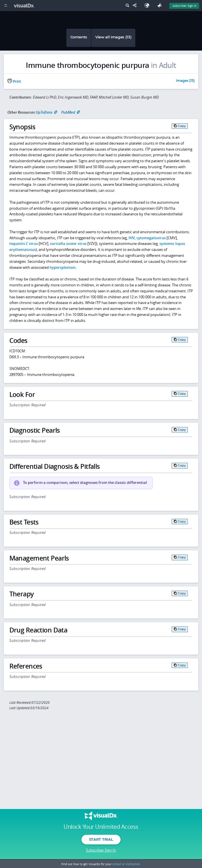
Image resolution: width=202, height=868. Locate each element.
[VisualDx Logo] (25, 6)
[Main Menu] (6, 6)
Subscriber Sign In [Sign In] (184, 6)
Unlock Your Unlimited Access (101, 827)
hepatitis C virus (24, 243)
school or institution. (127, 864)
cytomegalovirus (151, 238)
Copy (182, 126)
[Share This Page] (136, 6)
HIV (132, 238)
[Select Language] (148, 6)
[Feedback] (161, 6)
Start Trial (101, 839)
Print (14, 82)
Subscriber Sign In (101, 850)
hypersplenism (63, 267)
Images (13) (185, 81)
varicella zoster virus (68, 243)
